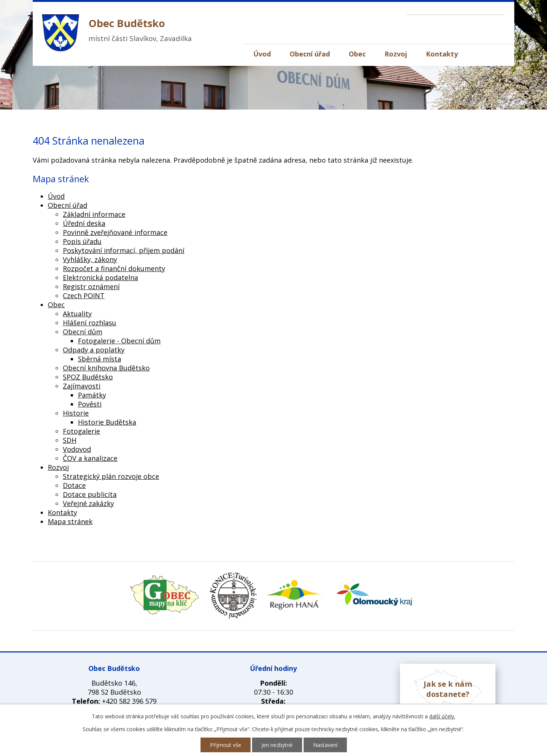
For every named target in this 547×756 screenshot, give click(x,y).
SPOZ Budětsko (88, 377)
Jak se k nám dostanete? (448, 689)
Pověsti (90, 404)
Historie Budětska (107, 422)
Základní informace (94, 214)
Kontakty (442, 54)
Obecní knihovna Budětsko (106, 368)
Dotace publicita (90, 494)
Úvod (262, 54)
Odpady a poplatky (94, 350)
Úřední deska (84, 223)
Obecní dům (83, 332)
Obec (357, 54)
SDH (70, 440)
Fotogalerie (81, 431)
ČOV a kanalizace (90, 458)
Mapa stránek (70, 521)
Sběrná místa (100, 359)
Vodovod (77, 449)
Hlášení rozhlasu (90, 323)
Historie (76, 413)
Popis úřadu (82, 241)
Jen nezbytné (277, 745)
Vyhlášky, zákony (90, 259)
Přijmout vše (226, 745)
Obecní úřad (310, 54)
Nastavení (325, 745)
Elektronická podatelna (100, 277)
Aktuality (77, 314)
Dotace (74, 485)
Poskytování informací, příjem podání (124, 250)
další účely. (442, 716)
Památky (92, 395)
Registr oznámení (91, 287)
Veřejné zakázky (88, 503)
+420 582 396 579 (129, 701)
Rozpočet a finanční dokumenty (114, 268)
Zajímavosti (82, 386)
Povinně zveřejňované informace (115, 232)
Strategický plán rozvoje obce (111, 476)
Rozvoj (396, 54)
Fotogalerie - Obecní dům (119, 341)
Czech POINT (84, 296)
